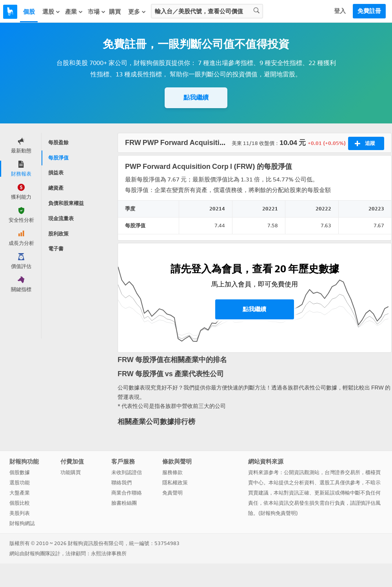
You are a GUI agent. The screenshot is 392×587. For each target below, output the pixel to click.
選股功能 (20, 483)
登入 (340, 11)
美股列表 (20, 513)
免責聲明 (172, 493)
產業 (74, 12)
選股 (51, 12)
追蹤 (365, 143)
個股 (29, 12)
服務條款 (172, 472)
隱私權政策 (175, 483)
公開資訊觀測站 (302, 472)
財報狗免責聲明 (278, 513)
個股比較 (20, 503)
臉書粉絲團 (124, 503)
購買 (115, 12)
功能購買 (71, 472)
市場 (97, 12)
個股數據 (20, 472)
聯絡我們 (122, 483)
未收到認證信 (127, 472)
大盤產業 (20, 493)
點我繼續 (196, 97)
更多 (137, 12)
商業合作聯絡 (127, 493)
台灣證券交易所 (342, 472)
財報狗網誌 (22, 523)
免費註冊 (369, 11)
